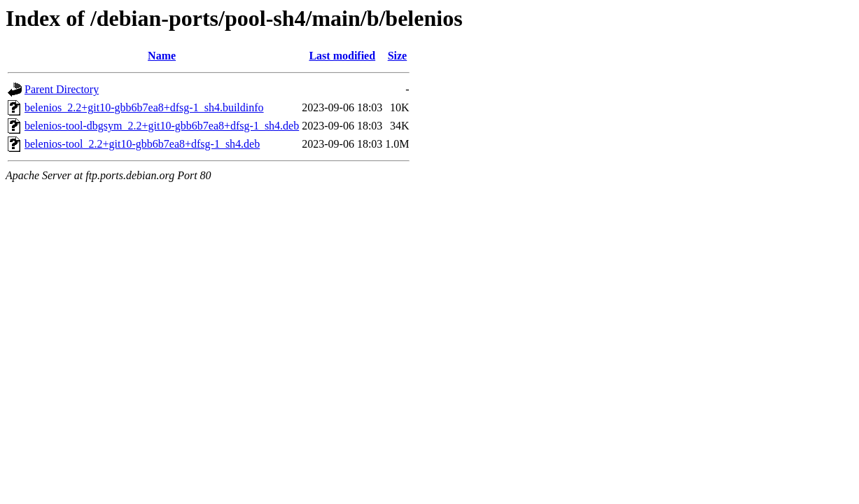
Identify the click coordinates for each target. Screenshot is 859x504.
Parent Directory (62, 89)
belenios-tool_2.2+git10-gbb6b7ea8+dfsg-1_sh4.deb (142, 144)
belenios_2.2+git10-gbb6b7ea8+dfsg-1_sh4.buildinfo (144, 107)
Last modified (342, 56)
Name (162, 56)
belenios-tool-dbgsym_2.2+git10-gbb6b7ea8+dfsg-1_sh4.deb (162, 126)
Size (398, 56)
